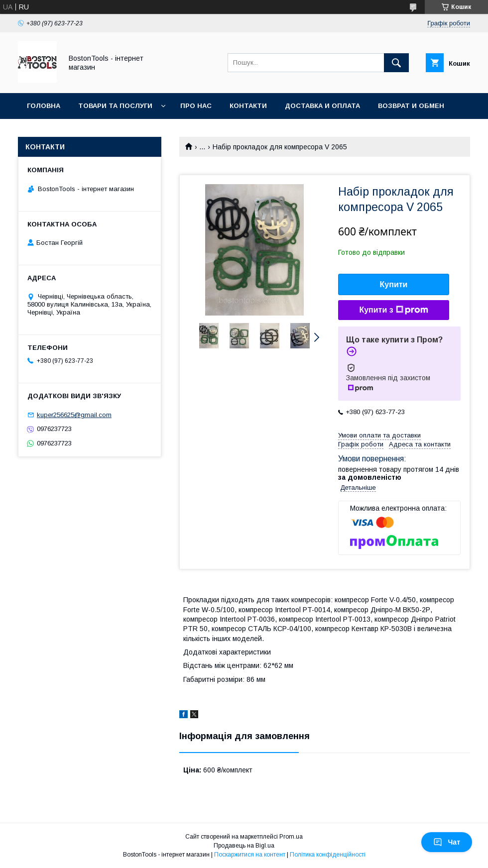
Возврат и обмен (411, 106)
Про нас (196, 106)
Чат (447, 842)
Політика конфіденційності (328, 855)
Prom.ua (291, 837)
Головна (44, 106)
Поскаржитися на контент (250, 855)
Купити (394, 284)
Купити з (393, 310)
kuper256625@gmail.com (74, 415)
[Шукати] (396, 63)
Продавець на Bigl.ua (244, 846)
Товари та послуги (115, 106)
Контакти (248, 106)
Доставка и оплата (322, 106)
